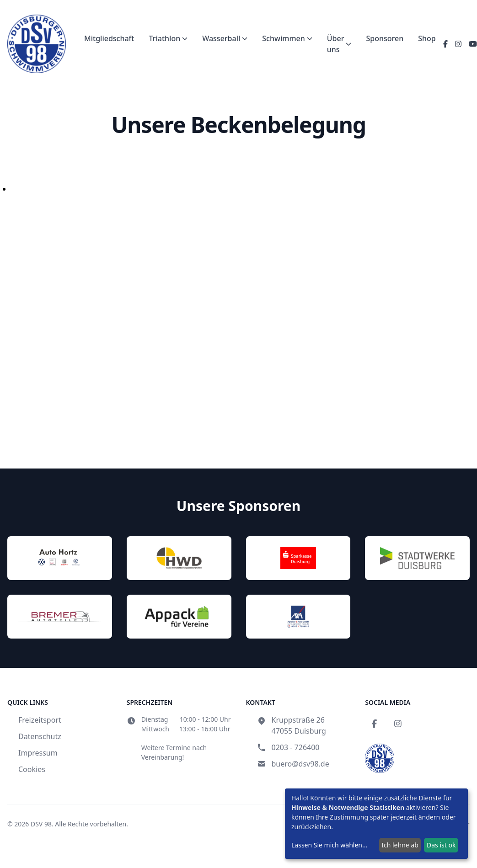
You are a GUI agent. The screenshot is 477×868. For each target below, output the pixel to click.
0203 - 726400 (296, 747)
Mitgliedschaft (109, 38)
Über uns (339, 44)
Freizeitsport (40, 720)
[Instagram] (458, 44)
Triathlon (168, 38)
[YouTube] (473, 44)
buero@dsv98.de (300, 764)
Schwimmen (287, 38)
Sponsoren (385, 38)
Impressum (38, 753)
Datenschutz (40, 736)
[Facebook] (445, 44)
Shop (427, 38)
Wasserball (225, 38)
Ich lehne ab (400, 845)
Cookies (32, 769)
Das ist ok (441, 845)
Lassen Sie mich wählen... (329, 845)
